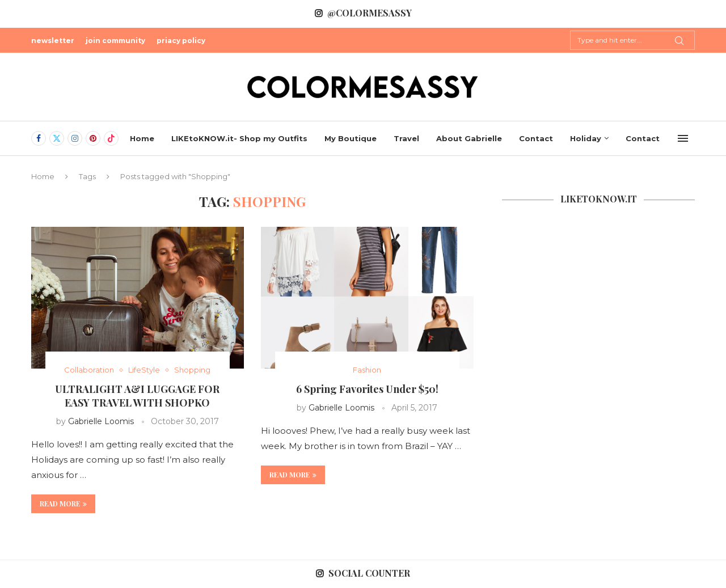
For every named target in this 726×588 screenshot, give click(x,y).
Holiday (586, 138)
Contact (536, 138)
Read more (63, 504)
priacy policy (181, 41)
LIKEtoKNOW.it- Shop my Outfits (239, 138)
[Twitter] (57, 138)
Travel (406, 138)
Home (142, 138)
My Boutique (351, 138)
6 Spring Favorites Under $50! (367, 389)
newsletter (53, 41)
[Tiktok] (111, 138)
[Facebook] (39, 138)
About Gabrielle (469, 138)
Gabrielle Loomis (101, 421)
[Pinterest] (93, 138)
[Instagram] (75, 138)
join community (115, 41)
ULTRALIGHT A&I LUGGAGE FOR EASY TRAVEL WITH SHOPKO (137, 396)
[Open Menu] (683, 138)
